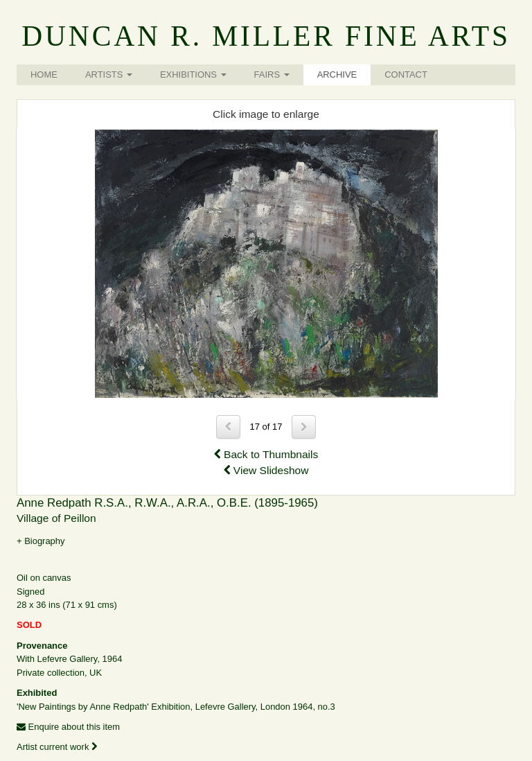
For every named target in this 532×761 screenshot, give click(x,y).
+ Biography (41, 541)
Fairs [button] (272, 75)
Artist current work (57, 747)
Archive (337, 75)
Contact (406, 75)
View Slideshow (266, 470)
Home (44, 75)
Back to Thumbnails (266, 454)
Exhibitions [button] (193, 75)
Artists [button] (109, 75)
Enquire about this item (68, 727)
